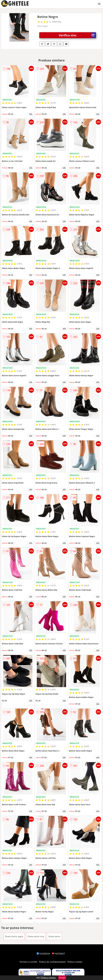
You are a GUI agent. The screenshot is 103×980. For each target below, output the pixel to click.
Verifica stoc (77, 35)
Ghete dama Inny (36, 936)
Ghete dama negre (14, 936)
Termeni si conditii (28, 962)
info (31, 114)
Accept (62, 978)
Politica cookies (75, 962)
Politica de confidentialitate (52, 962)
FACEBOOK (43, 954)
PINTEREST (59, 954)
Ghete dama (54, 936)
